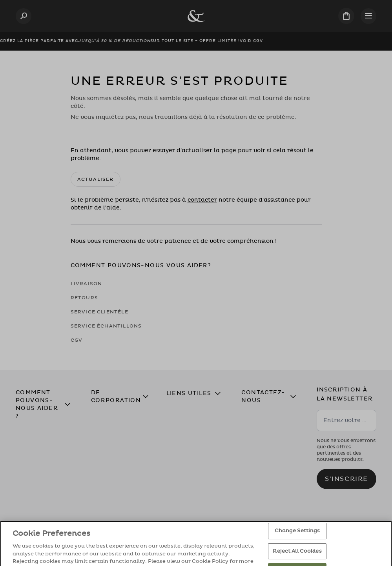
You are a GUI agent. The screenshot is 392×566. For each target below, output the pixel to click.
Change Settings (297, 538)
